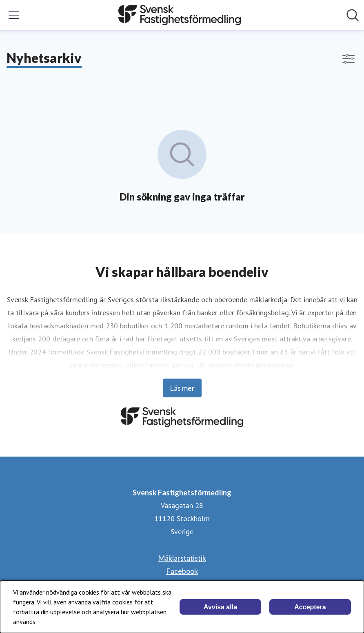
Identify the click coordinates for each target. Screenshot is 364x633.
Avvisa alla (220, 607)
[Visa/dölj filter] (348, 59)
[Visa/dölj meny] (14, 15)
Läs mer (182, 388)
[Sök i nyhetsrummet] (353, 15)
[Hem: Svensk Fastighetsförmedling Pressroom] (180, 15)
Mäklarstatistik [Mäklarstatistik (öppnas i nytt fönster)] (182, 558)
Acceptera (310, 607)
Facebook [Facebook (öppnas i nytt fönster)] (182, 571)
